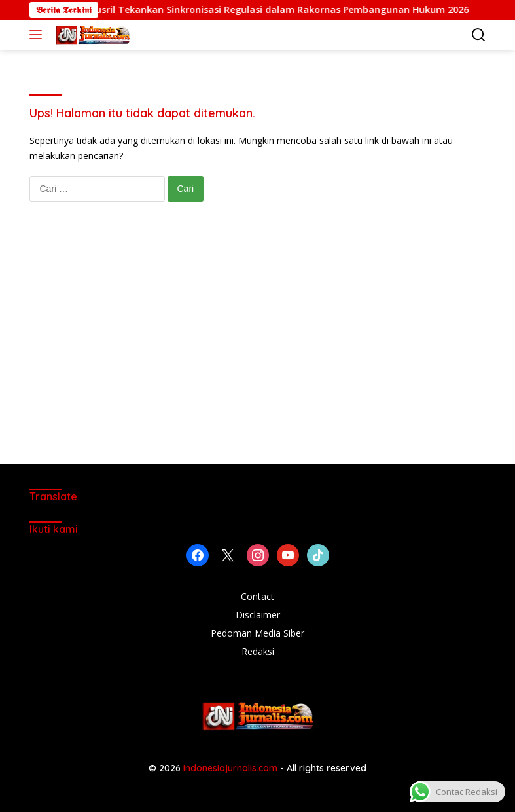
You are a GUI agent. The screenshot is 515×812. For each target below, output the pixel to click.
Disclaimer (258, 615)
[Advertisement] (258, 346)
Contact (257, 596)
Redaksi (258, 651)
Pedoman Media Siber (257, 633)
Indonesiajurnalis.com (232, 768)
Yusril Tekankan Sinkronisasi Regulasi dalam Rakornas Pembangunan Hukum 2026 (288, 10)
